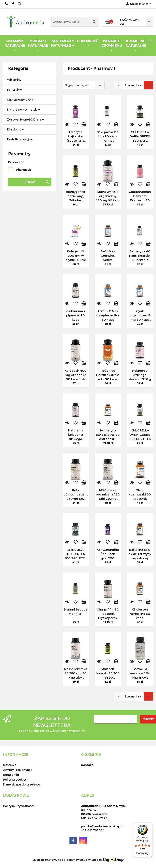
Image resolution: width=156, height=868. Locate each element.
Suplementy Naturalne (63, 43)
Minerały (15, 90)
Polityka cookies (15, 779)
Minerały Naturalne (38, 45)
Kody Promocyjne (20, 139)
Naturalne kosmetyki (24, 109)
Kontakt (87, 765)
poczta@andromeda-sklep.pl (102, 826)
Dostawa (10, 765)
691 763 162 (7, 4)
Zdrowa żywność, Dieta (25, 119)
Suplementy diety (21, 99)
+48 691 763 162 (93, 830)
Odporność (88, 43)
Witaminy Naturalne (15, 45)
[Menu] (149, 825)
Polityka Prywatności (18, 806)
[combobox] (84, 85)
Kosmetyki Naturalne (136, 45)
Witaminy (15, 80)
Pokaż (30, 182)
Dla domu (15, 129)
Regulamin (11, 775)
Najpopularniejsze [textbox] (77, 85)
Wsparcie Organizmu (112, 45)
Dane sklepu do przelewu (22, 784)
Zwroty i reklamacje (18, 770)
